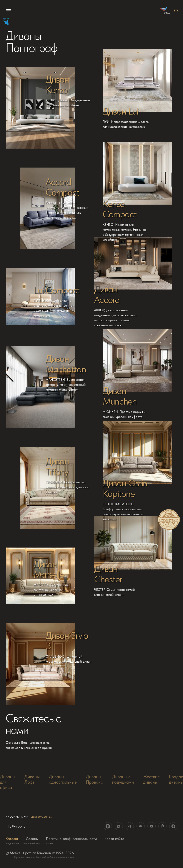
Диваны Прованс (94, 779)
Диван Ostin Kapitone (125, 488)
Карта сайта (114, 839)
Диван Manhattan (66, 364)
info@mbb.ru (16, 826)
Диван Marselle (49, 569)
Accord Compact (63, 187)
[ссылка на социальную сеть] (108, 826)
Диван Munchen (120, 396)
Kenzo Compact (120, 209)
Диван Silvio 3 (67, 641)
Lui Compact (56, 290)
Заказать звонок (42, 817)
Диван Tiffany (57, 466)
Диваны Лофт (32, 779)
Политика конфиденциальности (71, 839)
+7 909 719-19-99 (17, 817)
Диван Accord (107, 294)
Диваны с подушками (123, 779)
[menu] (7, 11)
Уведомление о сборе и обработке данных (29, 843)
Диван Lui (120, 111)
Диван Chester (108, 574)
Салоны (32, 839)
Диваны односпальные (63, 779)
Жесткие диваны (151, 779)
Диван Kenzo (57, 85)
